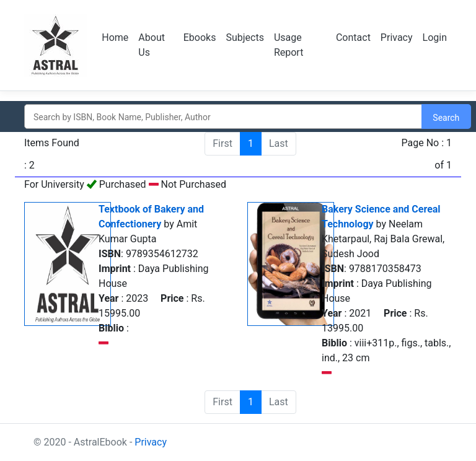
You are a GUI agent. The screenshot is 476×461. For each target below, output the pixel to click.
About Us (152, 45)
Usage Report (289, 45)
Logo (55, 45)
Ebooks (200, 37)
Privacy (397, 37)
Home (115, 37)
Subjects (245, 37)
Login (435, 37)
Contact (353, 37)
